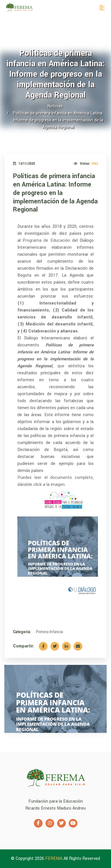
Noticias (55, 106)
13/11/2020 (24, 164)
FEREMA (54, 859)
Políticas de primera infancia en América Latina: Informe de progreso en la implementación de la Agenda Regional (55, 193)
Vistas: (86, 164)
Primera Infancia (49, 632)
